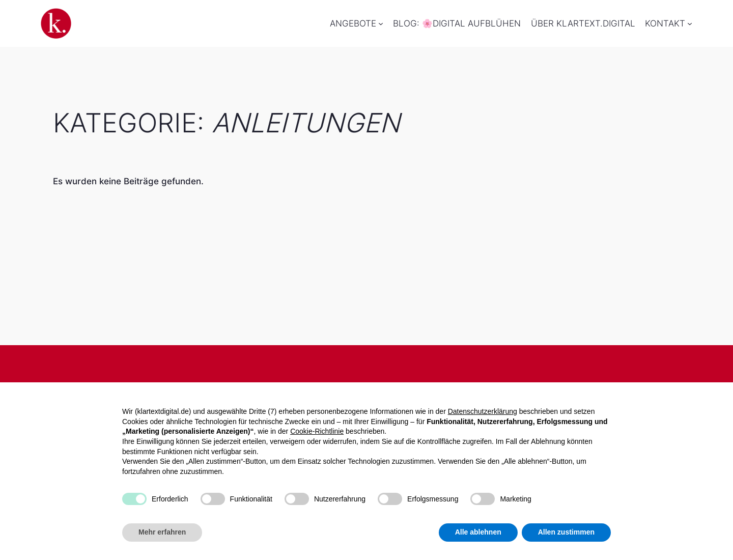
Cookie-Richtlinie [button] (317, 431)
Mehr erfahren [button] (162, 532)
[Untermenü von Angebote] (381, 23)
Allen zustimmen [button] (566, 532)
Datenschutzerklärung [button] (483, 411)
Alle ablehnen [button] (478, 532)
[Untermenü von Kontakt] (690, 23)
